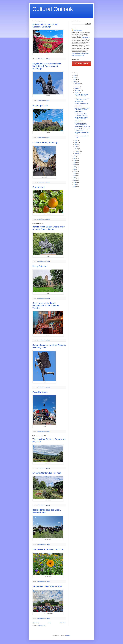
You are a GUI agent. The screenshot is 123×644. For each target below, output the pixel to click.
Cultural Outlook (53, 9)
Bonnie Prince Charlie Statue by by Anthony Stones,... (82, 109)
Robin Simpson (78, 30)
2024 (75, 80)
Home (50, 623)
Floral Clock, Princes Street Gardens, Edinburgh (45, 26)
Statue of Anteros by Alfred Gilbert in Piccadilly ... (81, 118)
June (76, 142)
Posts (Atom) (43, 626)
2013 (75, 176)
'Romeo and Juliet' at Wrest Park (47, 586)
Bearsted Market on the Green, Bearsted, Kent (82, 130)
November (78, 86)
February (77, 151)
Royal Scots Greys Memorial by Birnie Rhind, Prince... (82, 99)
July (76, 140)
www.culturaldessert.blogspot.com (80, 53)
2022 (75, 156)
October (77, 88)
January (77, 153)
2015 (75, 171)
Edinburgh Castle (40, 106)
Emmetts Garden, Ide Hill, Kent (47, 473)
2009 (75, 185)
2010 (75, 182)
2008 (75, 187)
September (78, 90)
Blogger (68, 636)
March (77, 149)
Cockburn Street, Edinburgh (45, 143)
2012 (75, 178)
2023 (75, 82)
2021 (75, 158)
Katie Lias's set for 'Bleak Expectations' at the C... (81, 115)
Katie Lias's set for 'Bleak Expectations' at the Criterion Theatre (46, 306)
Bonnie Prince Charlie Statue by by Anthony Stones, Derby (48, 228)
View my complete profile (78, 55)
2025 (75, 77)
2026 (75, 75)
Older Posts (63, 623)
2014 (75, 174)
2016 (75, 169)
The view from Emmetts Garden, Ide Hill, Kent (81, 124)
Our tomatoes (39, 187)
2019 (75, 163)
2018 (75, 165)
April (76, 147)
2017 (75, 167)
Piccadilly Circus (40, 392)
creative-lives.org (86, 37)
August (77, 93)
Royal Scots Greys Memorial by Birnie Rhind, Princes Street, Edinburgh (47, 66)
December (78, 84)
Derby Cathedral (40, 266)
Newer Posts (36, 623)
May (76, 144)
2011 (75, 180)
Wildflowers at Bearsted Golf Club (48, 549)
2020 (75, 160)
